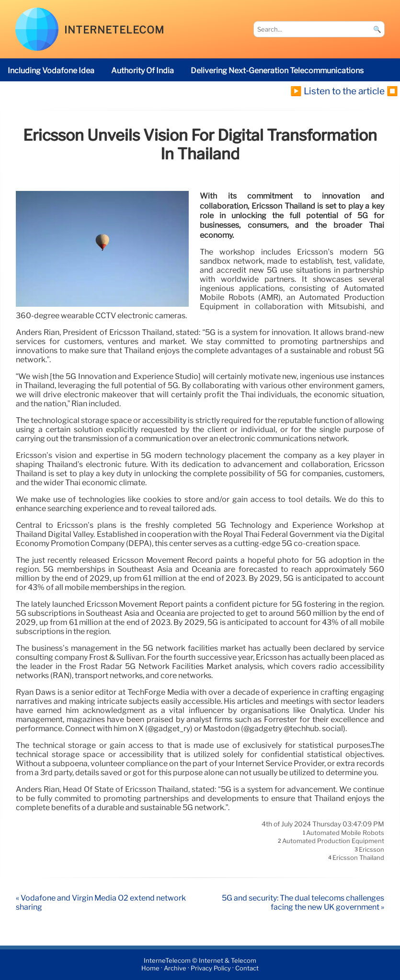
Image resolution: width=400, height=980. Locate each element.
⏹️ (392, 91)
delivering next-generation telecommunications (277, 71)
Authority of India (143, 71)
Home (150, 968)
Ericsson (371, 849)
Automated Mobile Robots (345, 833)
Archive (175, 968)
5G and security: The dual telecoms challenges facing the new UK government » (303, 902)
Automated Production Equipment (333, 841)
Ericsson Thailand (358, 858)
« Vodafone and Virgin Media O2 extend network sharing (101, 902)
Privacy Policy (211, 968)
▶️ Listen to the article (337, 91)
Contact (247, 968)
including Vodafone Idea (51, 71)
